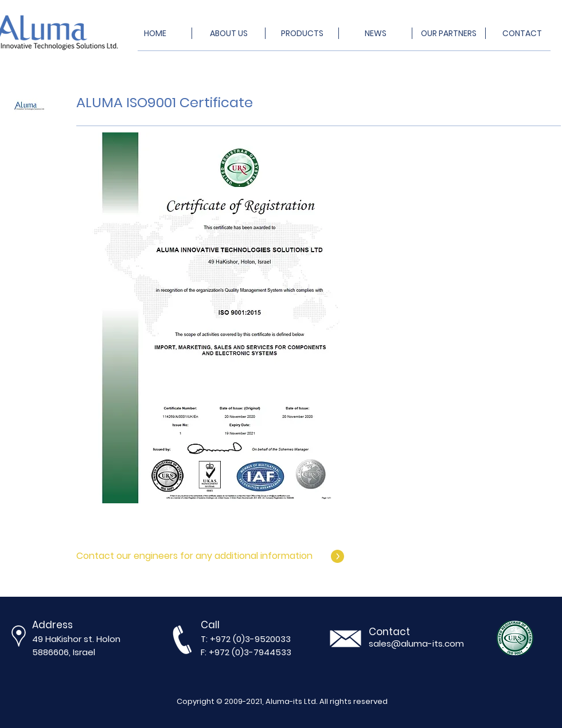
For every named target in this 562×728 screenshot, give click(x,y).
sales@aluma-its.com (416, 643)
